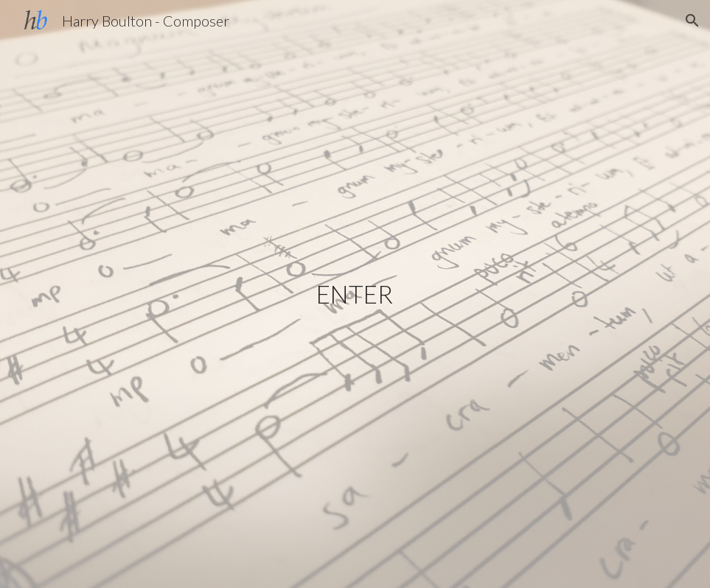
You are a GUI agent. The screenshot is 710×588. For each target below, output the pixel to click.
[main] (355, 294)
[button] (692, 21)
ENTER (355, 294)
